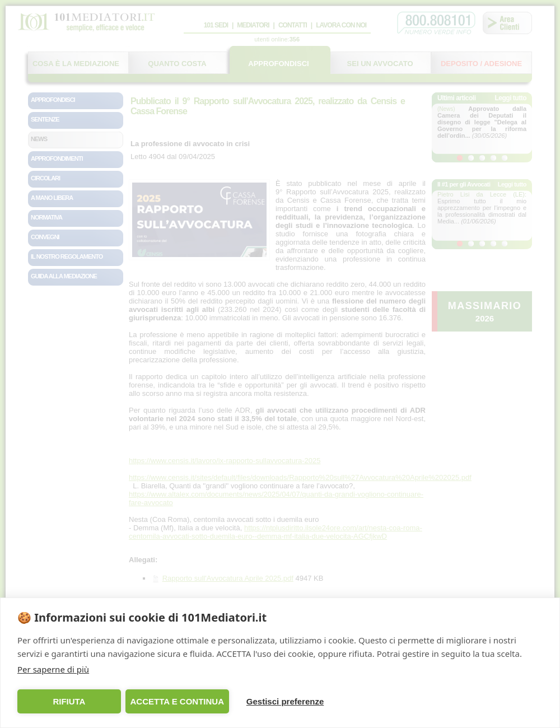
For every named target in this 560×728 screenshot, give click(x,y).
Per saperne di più (53, 669)
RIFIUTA (69, 701)
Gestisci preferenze (285, 701)
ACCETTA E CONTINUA (177, 701)
